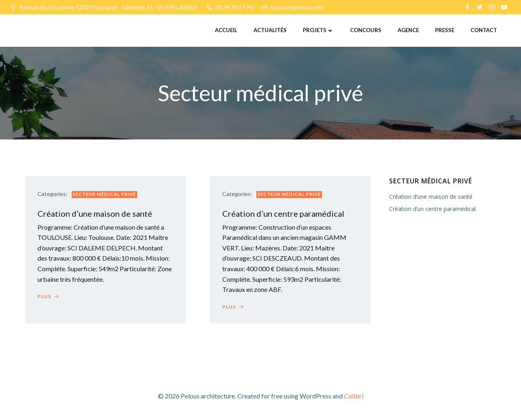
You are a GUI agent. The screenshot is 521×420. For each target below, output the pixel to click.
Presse (445, 30)
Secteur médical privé (104, 194)
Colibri (354, 396)
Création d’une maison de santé (431, 197)
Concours (366, 30)
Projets (318, 30)
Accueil (226, 30)
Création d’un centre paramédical (432, 209)
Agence (408, 30)
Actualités (270, 30)
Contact (484, 30)
